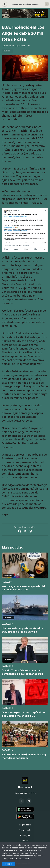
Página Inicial (25, 825)
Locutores (25, 841)
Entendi (9, 864)
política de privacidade (18, 858)
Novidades (8, 51)
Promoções (25, 835)
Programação (25, 830)
